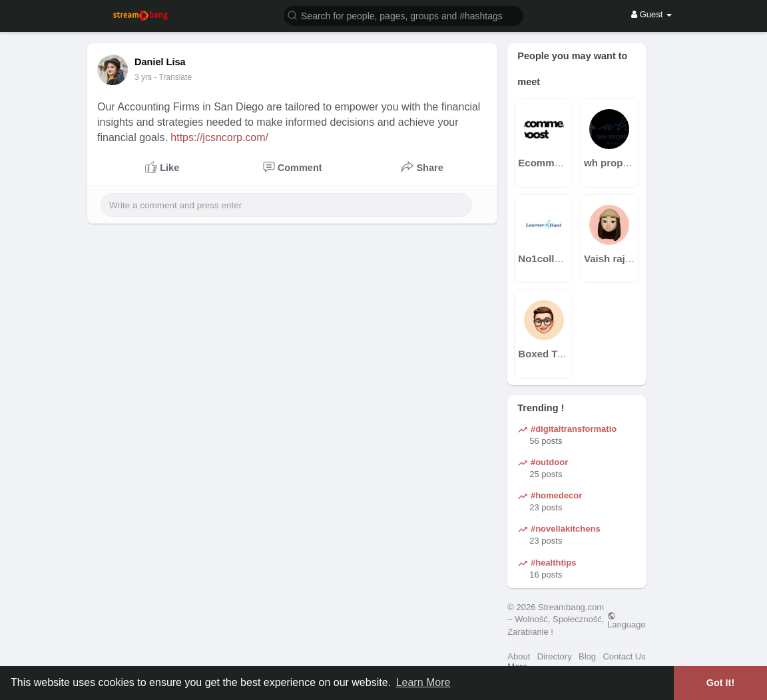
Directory (555, 656)
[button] (403, 15)
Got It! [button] (720, 683)
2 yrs (143, 77)
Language (627, 620)
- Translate (173, 77)
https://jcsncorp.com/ (219, 137)
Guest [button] (651, 14)
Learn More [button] (423, 682)
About (519, 656)
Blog (587, 656)
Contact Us (624, 656)
